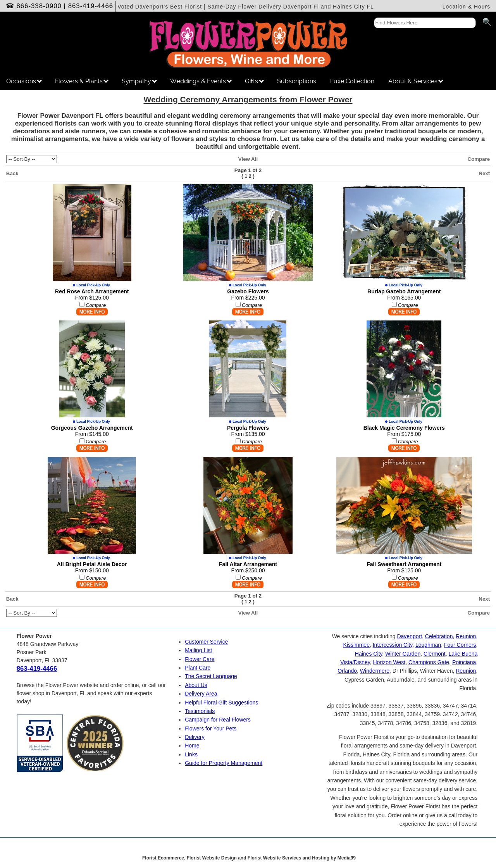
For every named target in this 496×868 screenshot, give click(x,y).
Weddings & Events (201, 81)
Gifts (254, 81)
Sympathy (139, 81)
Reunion (466, 636)
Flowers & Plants (82, 81)
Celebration (439, 636)
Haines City (369, 654)
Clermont (435, 654)
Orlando (347, 671)
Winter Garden (403, 654)
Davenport (409, 636)
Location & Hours (466, 7)
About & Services (416, 81)
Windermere (375, 671)
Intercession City (393, 645)
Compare (479, 159)
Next (484, 173)
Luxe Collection (352, 81)
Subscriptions (297, 81)
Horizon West (389, 662)
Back (12, 173)
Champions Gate (429, 662)
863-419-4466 (91, 6)
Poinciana (464, 662)
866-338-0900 (39, 6)
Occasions (24, 81)
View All (248, 159)
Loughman (428, 645)
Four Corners (460, 645)
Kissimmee (356, 645)
